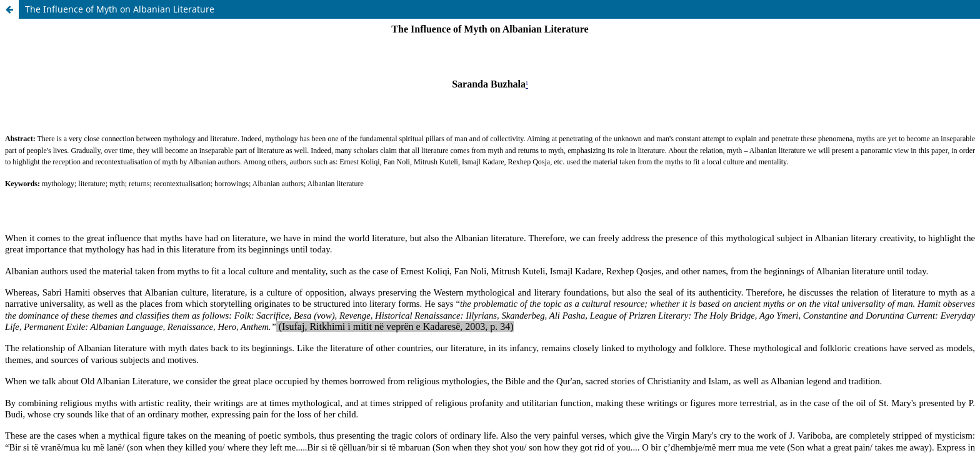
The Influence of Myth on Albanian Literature (120, 9)
